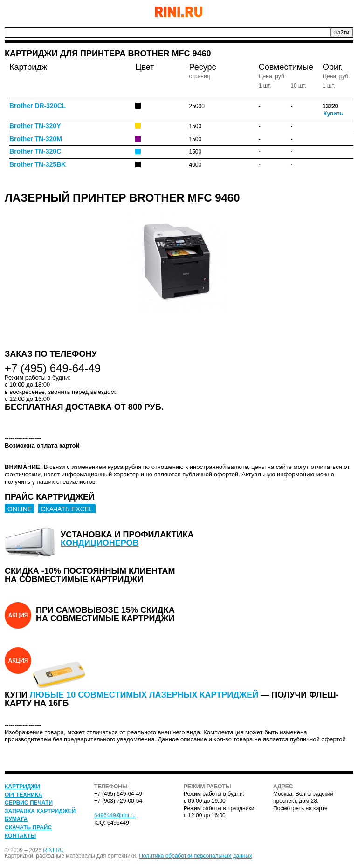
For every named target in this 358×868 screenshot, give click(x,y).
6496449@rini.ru (115, 815)
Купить (333, 114)
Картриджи (22, 787)
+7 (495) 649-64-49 (323, 12)
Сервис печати (29, 803)
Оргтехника (24, 795)
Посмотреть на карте (300, 808)
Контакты (20, 836)
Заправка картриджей (40, 811)
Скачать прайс (28, 827)
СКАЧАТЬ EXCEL (67, 509)
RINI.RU (53, 850)
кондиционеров (100, 543)
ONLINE (20, 509)
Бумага (16, 819)
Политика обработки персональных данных (196, 856)
